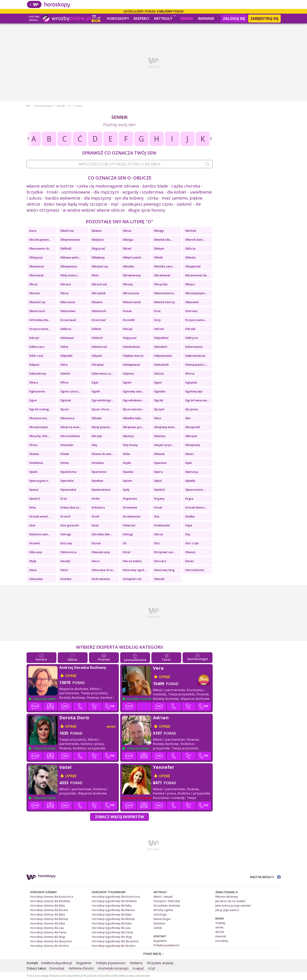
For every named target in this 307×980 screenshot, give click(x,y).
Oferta (190, 374)
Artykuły (165, 18)
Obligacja (36, 258)
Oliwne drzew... (102, 455)
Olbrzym (191, 437)
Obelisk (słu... (163, 240)
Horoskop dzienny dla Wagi (48, 937)
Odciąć (128, 329)
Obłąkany (98, 258)
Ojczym (159, 410)
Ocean (127, 312)
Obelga (128, 240)
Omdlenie (36, 463)
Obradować (162, 276)
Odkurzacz (37, 347)
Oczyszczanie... (196, 321)
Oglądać (191, 383)
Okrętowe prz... (133, 428)
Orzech (65, 517)
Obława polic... (70, 258)
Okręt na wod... (71, 428)
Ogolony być (194, 392)
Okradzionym (39, 428)
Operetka (67, 481)
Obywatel (192, 303)
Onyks (127, 463)
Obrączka (161, 285)
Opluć (158, 481)
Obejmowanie (70, 240)
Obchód (191, 231)
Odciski (190, 329)
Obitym (159, 249)
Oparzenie (99, 472)
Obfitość (66, 249)
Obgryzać (98, 249)
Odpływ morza (133, 356)
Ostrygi (128, 535)
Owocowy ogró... (134, 571)
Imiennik (206, 19)
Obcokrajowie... (40, 240)
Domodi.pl (57, 969)
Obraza (65, 285)
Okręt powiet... (102, 428)
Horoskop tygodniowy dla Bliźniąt (113, 920)
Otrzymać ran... (164, 553)
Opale (33, 472)
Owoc (33, 571)
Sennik (187, 19)
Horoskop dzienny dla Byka (47, 915)
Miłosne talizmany (227, 897)
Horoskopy (118, 19)
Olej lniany (130, 446)
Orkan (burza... (71, 508)
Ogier (158, 383)
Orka (32, 508)
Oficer (65, 383)
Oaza (33, 231)
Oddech (97, 338)
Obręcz (190, 285)
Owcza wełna (132, 562)
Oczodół (129, 321)
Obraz (33, 285)
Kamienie (159, 924)
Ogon (33, 401)
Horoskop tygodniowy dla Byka (112, 915)
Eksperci (141, 19)
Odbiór (96, 329)
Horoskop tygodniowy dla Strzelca (114, 946)
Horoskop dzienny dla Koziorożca (52, 897)
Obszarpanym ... (196, 294)
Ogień (127, 383)
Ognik (96, 392)
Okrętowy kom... (165, 428)
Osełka (190, 517)
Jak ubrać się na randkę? (231, 902)
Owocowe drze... (103, 571)
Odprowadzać (195, 356)
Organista (130, 499)
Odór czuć (36, 356)
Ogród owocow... (197, 401)
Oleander (67, 446)
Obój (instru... (70, 276)
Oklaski (97, 419)
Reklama (136, 964)
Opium (127, 481)
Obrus (64, 294)
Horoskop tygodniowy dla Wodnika (114, 902)
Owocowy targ (164, 571)
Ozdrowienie (101, 580)
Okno (158, 419)
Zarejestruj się (264, 19)
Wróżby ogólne (163, 911)
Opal (188, 463)
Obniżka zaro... (164, 267)
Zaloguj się (234, 19)
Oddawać (67, 338)
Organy (159, 499)
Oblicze (190, 249)
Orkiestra (98, 508)
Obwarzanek (132, 303)
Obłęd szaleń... (133, 258)
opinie (71, 676)
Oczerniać (99, 321)
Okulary (128, 437)
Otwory (190, 553)
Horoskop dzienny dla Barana (49, 911)
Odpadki (66, 356)
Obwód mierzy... (165, 303)
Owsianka (36, 580)
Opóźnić (159, 490)
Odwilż (65, 374)
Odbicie (66, 329)
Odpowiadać (163, 356)
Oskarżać (129, 526)
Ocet (157, 312)
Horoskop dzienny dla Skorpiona (51, 942)
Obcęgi (159, 231)
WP (28, 106)
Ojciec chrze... (101, 410)
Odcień (159, 329)
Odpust (34, 365)
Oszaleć (34, 544)
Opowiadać (68, 490)
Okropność (193, 428)
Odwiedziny (38, 374)
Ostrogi (66, 535)
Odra (64, 365)
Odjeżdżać (161, 338)
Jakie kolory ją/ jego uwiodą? (233, 906)
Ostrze (159, 535)
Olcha (33, 446)
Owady (65, 562)
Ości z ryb (192, 544)
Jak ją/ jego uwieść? (227, 911)
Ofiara (33, 383)
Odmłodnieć (131, 347)
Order (96, 499)
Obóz (95, 276)
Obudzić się (37, 303)
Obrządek (98, 294)
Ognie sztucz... (70, 392)
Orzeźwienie (132, 517)
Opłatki (190, 481)
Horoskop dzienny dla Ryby (47, 906)
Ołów (126, 455)
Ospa (189, 526)
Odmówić (161, 347)
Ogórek (66, 401)
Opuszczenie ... (195, 490)
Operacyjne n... (39, 481)
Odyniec (129, 374)
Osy (188, 535)
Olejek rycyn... (164, 446)
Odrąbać (98, 365)
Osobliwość (162, 526)
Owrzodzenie (195, 571)
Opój (126, 490)
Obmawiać (36, 267)
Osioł (95, 526)
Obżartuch (99, 312)
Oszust (96, 544)
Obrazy (128, 285)
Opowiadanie (101, 490)
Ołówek (159, 455)
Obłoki (158, 258)
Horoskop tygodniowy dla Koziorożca (116, 897)
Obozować (36, 276)
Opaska (128, 472)
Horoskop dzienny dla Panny (48, 933)
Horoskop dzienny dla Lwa (47, 929)
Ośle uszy (36, 553)
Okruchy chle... (39, 437)
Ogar (95, 383)
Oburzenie (68, 303)
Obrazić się (99, 285)
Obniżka (128, 267)
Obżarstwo (68, 312)
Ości (157, 544)
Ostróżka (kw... (102, 535)
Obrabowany (132, 276)
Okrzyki (97, 437)
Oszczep (66, 544)
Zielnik (158, 929)
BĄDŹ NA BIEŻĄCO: (265, 878)
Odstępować (131, 365)
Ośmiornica (68, 553)
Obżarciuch (37, 312)
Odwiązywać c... (196, 365)
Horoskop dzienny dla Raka (47, 924)
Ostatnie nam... (39, 535)
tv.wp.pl (138, 969)
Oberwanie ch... (40, 249)
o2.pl (151, 969)
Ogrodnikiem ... (133, 401)
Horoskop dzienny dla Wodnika (50, 902)
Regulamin (160, 941)
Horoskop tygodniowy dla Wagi (112, 937)
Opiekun (97, 481)
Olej (94, 446)
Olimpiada (193, 446)
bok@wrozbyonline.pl (57, 964)
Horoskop (222, 941)
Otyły (33, 562)
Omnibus (98, 463)
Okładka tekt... (133, 419)
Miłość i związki (163, 897)
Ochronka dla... (40, 321)
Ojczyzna (192, 410)
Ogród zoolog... (40, 410)
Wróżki (220, 933)
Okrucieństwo (70, 437)
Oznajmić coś (132, 580)
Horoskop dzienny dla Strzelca (49, 946)
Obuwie (97, 303)
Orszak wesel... (39, 517)
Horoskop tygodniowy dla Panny (112, 933)
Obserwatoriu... (165, 294)
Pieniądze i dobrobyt (167, 902)
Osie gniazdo (70, 526)
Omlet (65, 463)
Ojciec (65, 410)
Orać (64, 499)
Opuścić (34, 499)
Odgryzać (130, 338)
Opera (158, 472)
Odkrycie (192, 338)
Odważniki (161, 365)
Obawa (96, 231)
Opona (34, 490)
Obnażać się (100, 267)
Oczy (157, 321)
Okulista (160, 437)
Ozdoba (66, 580)
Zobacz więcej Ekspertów (120, 817)
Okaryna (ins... (39, 419)
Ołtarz (190, 455)
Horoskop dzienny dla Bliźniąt (49, 920)
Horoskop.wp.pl (43, 106)
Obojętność (193, 267)
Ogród (159, 401)
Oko (188, 419)
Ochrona (191, 312)
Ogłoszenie (37, 392)
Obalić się (67, 231)
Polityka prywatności (167, 946)
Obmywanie (69, 267)
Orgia (189, 499)
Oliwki (65, 455)
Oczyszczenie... (40, 329)
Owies (189, 562)
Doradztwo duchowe (167, 906)
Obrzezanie (131, 294)
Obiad (127, 249)
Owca (95, 562)
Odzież (159, 374)
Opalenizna (68, 472)
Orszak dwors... (196, 508)
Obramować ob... (197, 276)
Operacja (192, 472)
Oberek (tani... (195, 240)
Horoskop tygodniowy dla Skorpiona (115, 942)
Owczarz (160, 562)
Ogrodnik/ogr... (102, 401)
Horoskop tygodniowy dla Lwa (111, 929)
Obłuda (190, 258)
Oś (124, 544)
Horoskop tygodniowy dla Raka (112, 924)
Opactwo (160, 463)
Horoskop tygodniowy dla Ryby (112, 906)
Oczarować (68, 321)
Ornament (130, 508)
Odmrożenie (194, 347)
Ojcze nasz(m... (133, 410)
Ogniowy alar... (133, 392)
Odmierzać (99, 347)
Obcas (127, 231)
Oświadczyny (101, 553)
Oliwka (34, 455)
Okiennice (67, 419)
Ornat (158, 508)
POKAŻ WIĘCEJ (153, 954)
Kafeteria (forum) (81, 969)
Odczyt (34, 338)
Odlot (64, 347)
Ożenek (159, 580)
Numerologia (162, 920)
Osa (157, 517)
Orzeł (95, 517)
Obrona (34, 294)
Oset (32, 526)
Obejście (98, 240)
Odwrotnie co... (102, 374)
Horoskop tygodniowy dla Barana (113, 911)
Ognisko (160, 392)
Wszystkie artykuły (160, 964)
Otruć (127, 553)
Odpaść (97, 356)
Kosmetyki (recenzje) (113, 969)
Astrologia (160, 915)
